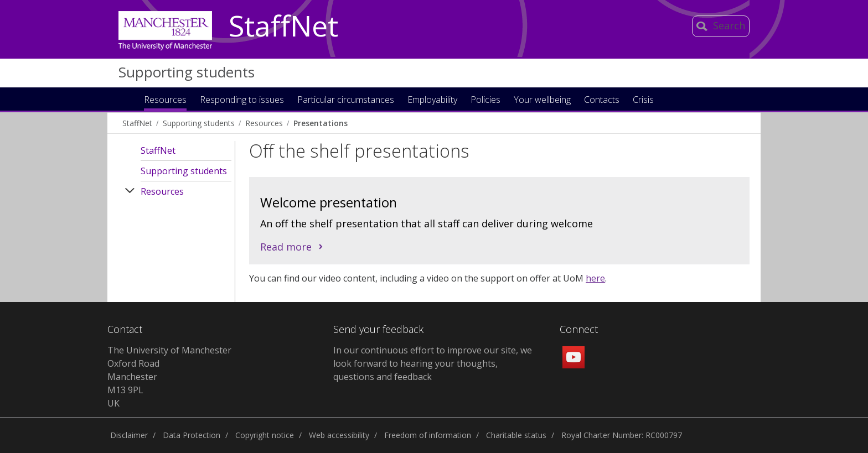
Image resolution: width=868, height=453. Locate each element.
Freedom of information (428, 435)
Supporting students (187, 72)
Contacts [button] (602, 100)
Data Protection (192, 435)
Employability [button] (432, 100)
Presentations (321, 123)
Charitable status (516, 435)
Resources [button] (165, 100)
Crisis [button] (643, 100)
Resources (264, 123)
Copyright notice (265, 435)
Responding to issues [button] (242, 100)
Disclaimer (129, 435)
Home (126, 99)
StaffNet (283, 27)
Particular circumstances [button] (346, 100)
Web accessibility (339, 435)
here (595, 278)
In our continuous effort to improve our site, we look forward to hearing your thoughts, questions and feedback (433, 363)
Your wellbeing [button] (542, 100)
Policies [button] (485, 100)
